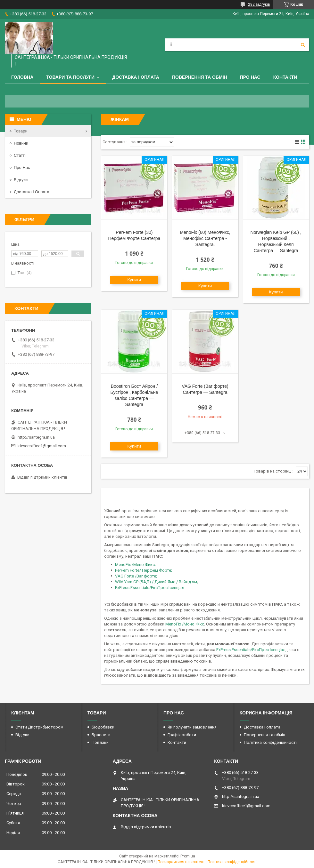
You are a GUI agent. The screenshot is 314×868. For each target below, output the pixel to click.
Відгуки (21, 180)
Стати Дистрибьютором (39, 727)
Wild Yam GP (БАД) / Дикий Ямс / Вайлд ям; (157, 582)
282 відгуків (259, 4)
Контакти (285, 77)
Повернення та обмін (200, 77)
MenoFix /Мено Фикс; (135, 565)
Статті (20, 155)
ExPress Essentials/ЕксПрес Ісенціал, (252, 650)
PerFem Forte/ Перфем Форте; (144, 570)
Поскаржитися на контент (181, 862)
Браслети (101, 735)
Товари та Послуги (70, 77)
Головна (22, 77)
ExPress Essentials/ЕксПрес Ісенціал (150, 588)
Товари (21, 131)
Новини (21, 143)
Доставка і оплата (136, 77)
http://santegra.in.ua (36, 437)
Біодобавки (103, 727)
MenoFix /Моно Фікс (185, 624)
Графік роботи (182, 735)
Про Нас (250, 77)
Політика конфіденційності (270, 742)
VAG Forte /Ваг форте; (136, 576)
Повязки (100, 742)
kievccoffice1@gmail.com (42, 446)
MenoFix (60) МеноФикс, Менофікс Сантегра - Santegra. (205, 238)
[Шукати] (303, 45)
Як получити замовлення (192, 727)
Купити (134, 280)
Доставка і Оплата (32, 192)
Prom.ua (188, 856)
